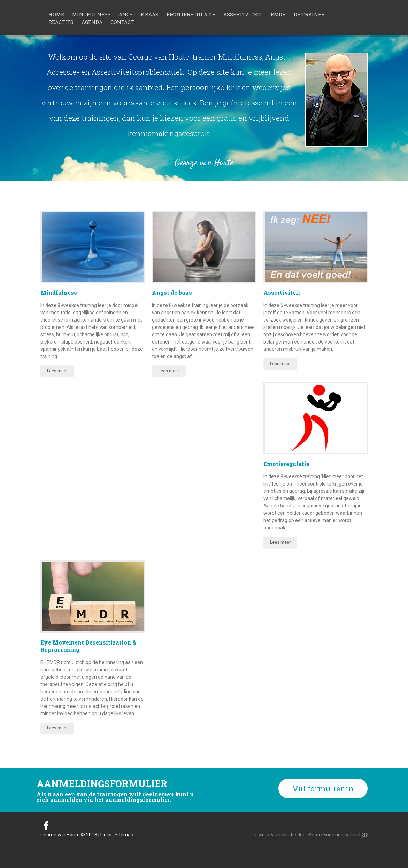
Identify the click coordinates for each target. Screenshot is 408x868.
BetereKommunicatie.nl (335, 835)
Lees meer (57, 371)
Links (106, 835)
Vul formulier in (323, 788)
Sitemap (124, 835)
